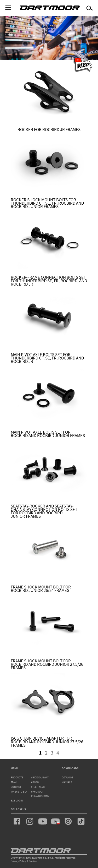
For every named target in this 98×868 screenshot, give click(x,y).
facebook (17, 821)
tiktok (81, 821)
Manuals (67, 782)
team (14, 782)
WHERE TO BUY (19, 792)
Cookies (33, 861)
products (17, 777)
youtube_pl (55, 821)
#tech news (38, 787)
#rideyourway (40, 777)
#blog (35, 782)
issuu (68, 821)
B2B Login (17, 801)
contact (16, 787)
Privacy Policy (18, 861)
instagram (30, 821)
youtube (43, 821)
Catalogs (67, 777)
